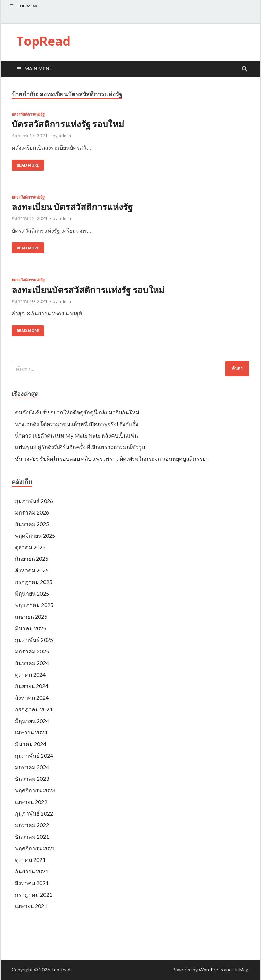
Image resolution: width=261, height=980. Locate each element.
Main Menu (39, 69)
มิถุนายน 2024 (32, 721)
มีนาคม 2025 (31, 628)
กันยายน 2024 (32, 686)
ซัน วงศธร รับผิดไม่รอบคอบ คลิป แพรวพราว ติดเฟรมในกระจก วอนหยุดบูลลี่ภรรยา (112, 459)
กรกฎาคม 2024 (34, 709)
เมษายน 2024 (31, 732)
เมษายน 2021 (31, 906)
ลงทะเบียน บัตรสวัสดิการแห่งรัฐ (72, 207)
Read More (28, 165)
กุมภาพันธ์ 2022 (34, 813)
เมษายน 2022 (31, 802)
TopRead (43, 41)
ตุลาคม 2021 (30, 860)
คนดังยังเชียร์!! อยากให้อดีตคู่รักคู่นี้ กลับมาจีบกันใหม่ (77, 412)
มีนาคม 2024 (31, 744)
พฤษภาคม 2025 (34, 605)
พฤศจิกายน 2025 (35, 535)
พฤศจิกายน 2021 (35, 848)
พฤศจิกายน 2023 (35, 790)
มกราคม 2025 (32, 651)
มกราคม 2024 (32, 767)
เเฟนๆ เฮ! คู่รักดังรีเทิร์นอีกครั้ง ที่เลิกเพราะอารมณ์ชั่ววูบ (80, 447)
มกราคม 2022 (32, 825)
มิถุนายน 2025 (32, 593)
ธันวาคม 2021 (32, 836)
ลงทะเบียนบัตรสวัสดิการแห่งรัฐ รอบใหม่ (88, 290)
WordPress (211, 970)
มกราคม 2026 (32, 512)
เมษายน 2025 (31, 617)
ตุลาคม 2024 (30, 674)
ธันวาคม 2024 (32, 663)
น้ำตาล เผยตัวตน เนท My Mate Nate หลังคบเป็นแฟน (76, 435)
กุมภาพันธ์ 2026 (34, 501)
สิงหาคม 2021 (32, 883)
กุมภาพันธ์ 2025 (34, 640)
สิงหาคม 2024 (32, 698)
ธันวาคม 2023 (32, 779)
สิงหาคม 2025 (32, 570)
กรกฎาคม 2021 (34, 894)
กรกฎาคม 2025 (34, 582)
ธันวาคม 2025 (32, 524)
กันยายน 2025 (32, 559)
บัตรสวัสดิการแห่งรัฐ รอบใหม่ (68, 124)
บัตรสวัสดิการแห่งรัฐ (28, 114)
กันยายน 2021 (32, 871)
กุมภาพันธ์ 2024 (34, 755)
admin (65, 136)
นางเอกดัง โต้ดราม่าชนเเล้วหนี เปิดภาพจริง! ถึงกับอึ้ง (77, 424)
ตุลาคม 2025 (30, 547)
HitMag (241, 970)
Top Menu (28, 6)
